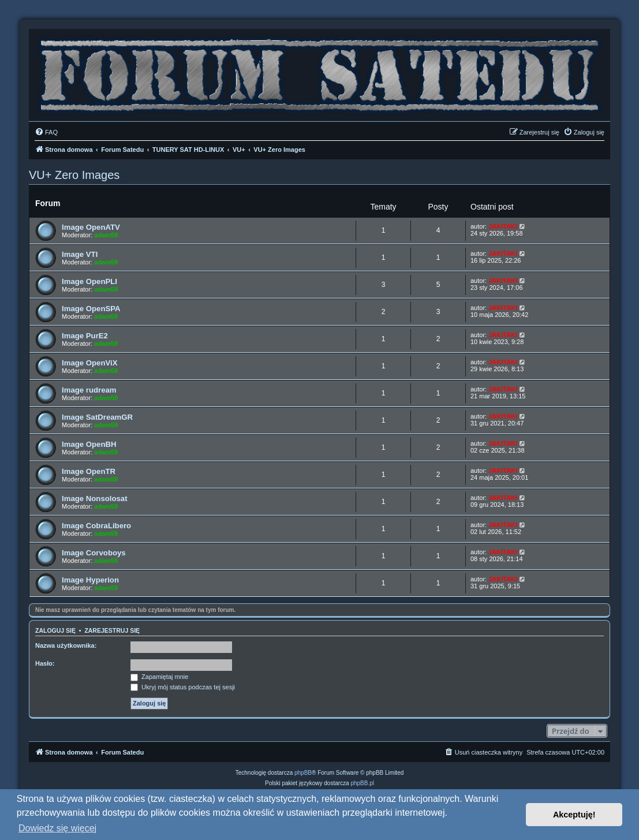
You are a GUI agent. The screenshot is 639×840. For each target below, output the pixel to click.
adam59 (106, 235)
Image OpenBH (89, 444)
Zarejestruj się (112, 630)
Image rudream (89, 390)
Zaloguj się (55, 630)
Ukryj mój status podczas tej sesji (183, 687)
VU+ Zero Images (74, 175)
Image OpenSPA (91, 309)
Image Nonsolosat (95, 499)
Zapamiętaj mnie (159, 677)
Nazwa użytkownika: (66, 645)
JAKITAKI (503, 226)
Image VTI (80, 254)
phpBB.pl (362, 783)
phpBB (303, 773)
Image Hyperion (90, 580)
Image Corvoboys (94, 553)
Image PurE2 (85, 336)
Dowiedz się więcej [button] (57, 828)
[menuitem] (46, 132)
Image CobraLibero (96, 526)
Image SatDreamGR (97, 417)
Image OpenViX (90, 363)
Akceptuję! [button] (574, 815)
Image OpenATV (91, 227)
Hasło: (45, 663)
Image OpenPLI (89, 281)
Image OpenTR (89, 471)
